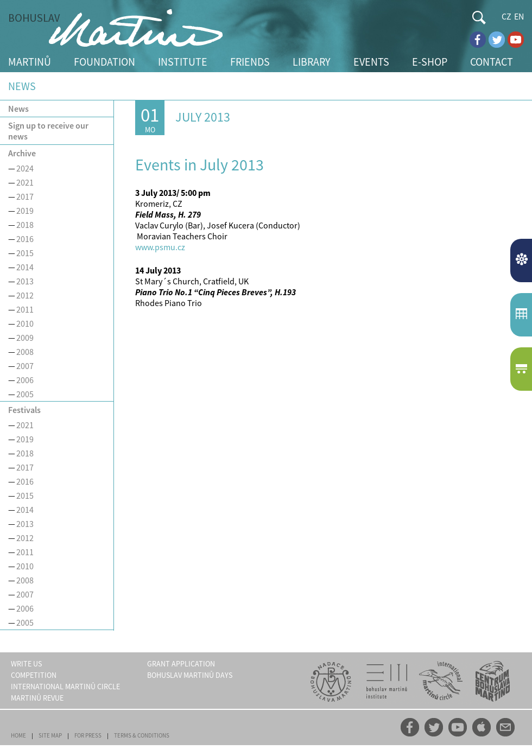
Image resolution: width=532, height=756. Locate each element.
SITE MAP (50, 735)
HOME (18, 735)
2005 (25, 394)
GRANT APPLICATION (181, 664)
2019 (25, 211)
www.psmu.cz (160, 247)
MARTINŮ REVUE (37, 698)
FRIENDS (250, 62)
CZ (506, 16)
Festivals (24, 410)
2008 (25, 352)
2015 (25, 253)
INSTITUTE (183, 62)
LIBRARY (312, 62)
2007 (25, 366)
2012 (25, 295)
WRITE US (26, 664)
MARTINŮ (30, 62)
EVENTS (371, 62)
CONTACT (492, 62)
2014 (25, 267)
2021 (25, 182)
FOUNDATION (104, 62)
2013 (25, 281)
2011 (25, 309)
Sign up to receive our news (48, 131)
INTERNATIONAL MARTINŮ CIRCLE (65, 687)
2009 (25, 338)
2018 (25, 225)
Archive (22, 153)
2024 (25, 168)
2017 (25, 196)
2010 (25, 323)
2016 (25, 239)
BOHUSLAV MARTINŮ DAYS (190, 675)
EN (519, 16)
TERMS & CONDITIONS (142, 735)
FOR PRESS (88, 735)
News (18, 109)
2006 (25, 380)
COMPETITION (34, 675)
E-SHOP (430, 62)
